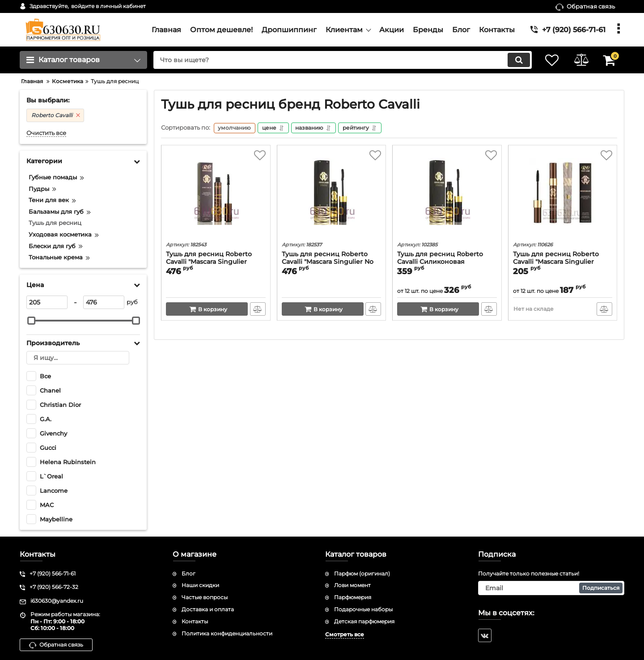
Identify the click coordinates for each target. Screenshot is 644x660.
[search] (339, 60)
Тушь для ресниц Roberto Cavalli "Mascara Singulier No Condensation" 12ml (328, 263)
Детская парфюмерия (364, 621)
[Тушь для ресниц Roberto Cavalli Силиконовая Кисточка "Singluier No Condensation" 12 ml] (447, 195)
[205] (47, 302)
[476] (104, 302)
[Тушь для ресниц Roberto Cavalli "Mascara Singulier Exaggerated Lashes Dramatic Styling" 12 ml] (563, 195)
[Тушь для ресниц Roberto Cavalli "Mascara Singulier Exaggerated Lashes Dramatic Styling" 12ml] (216, 195)
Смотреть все (345, 634)
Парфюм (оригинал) (362, 573)
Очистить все (46, 133)
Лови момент (352, 585)
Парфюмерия (353, 597)
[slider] (31, 321)
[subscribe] (551, 588)
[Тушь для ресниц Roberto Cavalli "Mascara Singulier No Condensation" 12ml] (332, 195)
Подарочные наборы (363, 609)
